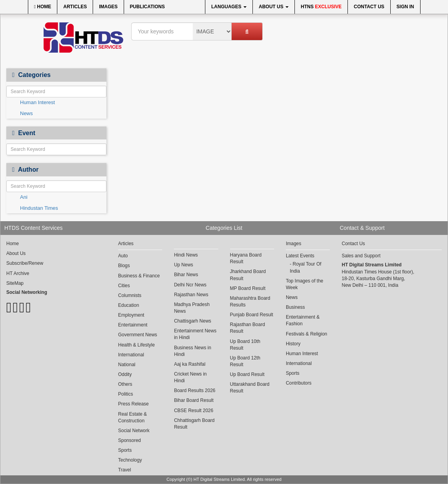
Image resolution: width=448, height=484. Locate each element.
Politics (126, 394)
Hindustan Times (39, 208)
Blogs (124, 266)
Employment (131, 315)
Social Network (134, 431)
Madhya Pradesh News (192, 308)
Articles (75, 7)
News (27, 113)
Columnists (130, 295)
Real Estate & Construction (133, 417)
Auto (123, 256)
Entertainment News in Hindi (195, 334)
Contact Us (369, 7)
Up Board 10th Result (245, 345)
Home (43, 7)
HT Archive (18, 273)
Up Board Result (247, 374)
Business (295, 307)
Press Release (133, 404)
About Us (274, 7)
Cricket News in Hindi (190, 377)
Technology (130, 460)
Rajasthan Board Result (248, 328)
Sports (125, 450)
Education (129, 305)
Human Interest (37, 102)
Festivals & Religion (306, 334)
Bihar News (186, 275)
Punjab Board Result (252, 315)
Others (125, 384)
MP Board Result (248, 288)
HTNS (321, 7)
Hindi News (186, 255)
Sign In (405, 7)
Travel (125, 470)
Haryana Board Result (246, 258)
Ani (24, 197)
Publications (147, 7)
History (293, 344)
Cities (124, 286)
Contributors (299, 383)
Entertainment (133, 325)
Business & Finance (139, 276)
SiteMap (15, 283)
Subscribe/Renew (25, 263)
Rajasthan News (191, 295)
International (131, 355)
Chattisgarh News (193, 321)
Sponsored (130, 440)
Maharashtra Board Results (250, 302)
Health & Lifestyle (136, 345)
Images (108, 7)
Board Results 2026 (195, 390)
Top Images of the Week (304, 284)
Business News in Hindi (193, 351)
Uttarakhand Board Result (250, 388)
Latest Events (300, 256)
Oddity (125, 374)
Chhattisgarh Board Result (194, 424)
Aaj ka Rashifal (190, 364)
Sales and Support (361, 256)
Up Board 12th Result (245, 361)
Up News (184, 265)
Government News (138, 335)
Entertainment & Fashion (303, 320)
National (127, 365)
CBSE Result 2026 (194, 411)
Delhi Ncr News (190, 285)
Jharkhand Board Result (248, 275)
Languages (229, 7)
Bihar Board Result (194, 400)
